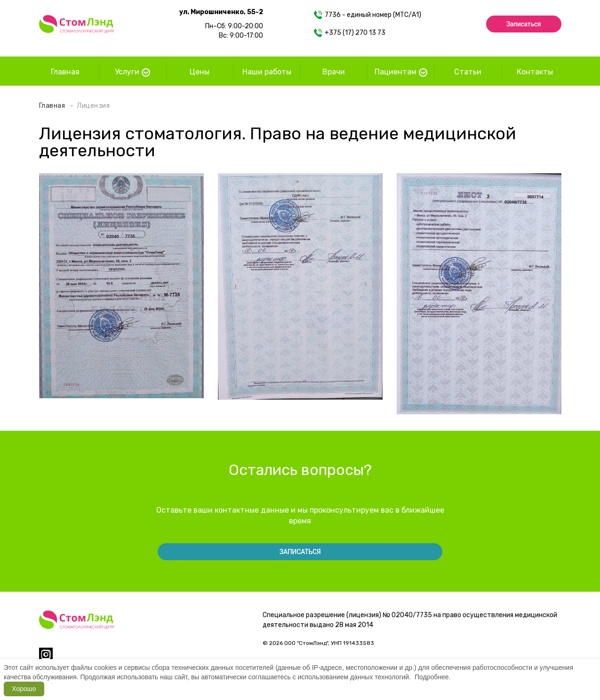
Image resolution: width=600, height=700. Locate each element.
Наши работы (267, 72)
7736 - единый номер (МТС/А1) (368, 15)
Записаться (524, 24)
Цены (200, 72)
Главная (65, 72)
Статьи (468, 72)
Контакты (535, 72)
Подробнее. (433, 677)
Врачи (334, 72)
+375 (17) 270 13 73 (350, 33)
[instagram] (46, 658)
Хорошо (24, 689)
